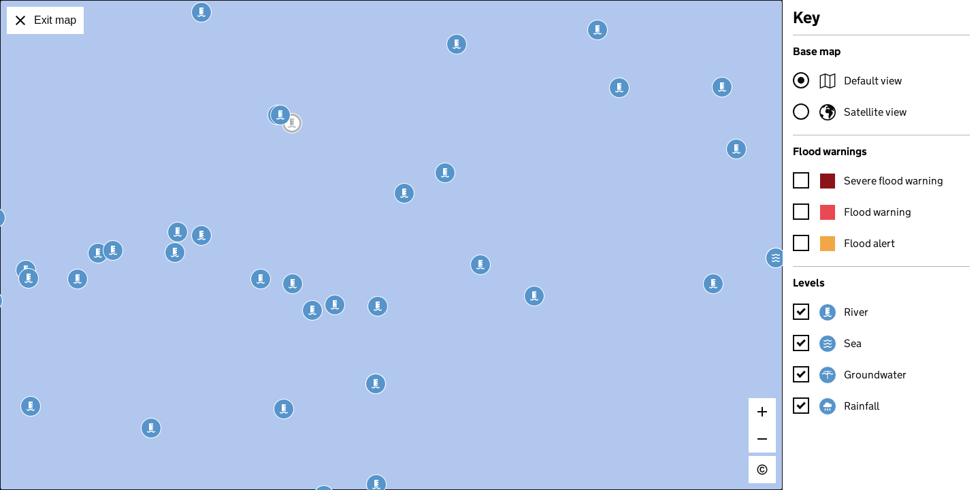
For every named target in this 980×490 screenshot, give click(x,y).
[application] (391, 245)
